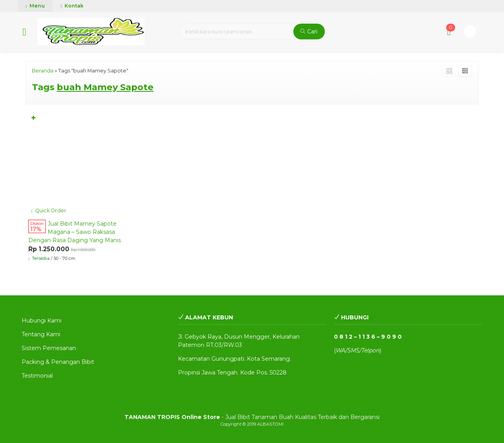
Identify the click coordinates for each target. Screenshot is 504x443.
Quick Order (49, 210)
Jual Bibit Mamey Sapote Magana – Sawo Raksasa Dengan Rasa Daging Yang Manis (75, 232)
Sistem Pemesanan (49, 348)
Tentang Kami (41, 334)
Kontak (72, 6)
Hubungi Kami (42, 321)
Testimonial (37, 376)
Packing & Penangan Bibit (58, 362)
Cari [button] (309, 32)
